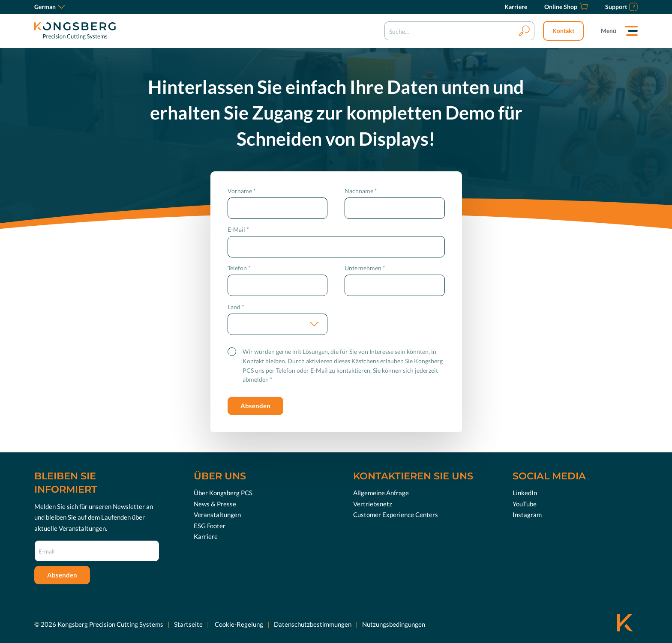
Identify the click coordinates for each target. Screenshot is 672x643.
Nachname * (361, 191)
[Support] (621, 7)
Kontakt (563, 31)
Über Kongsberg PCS (223, 493)
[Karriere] (516, 7)
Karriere (206, 536)
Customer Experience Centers (396, 514)
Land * (236, 307)
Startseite (188, 624)
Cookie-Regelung (238, 624)
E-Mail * (238, 229)
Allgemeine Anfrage (381, 493)
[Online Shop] (566, 7)
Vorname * (242, 191)
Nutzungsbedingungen (394, 624)
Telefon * (239, 268)
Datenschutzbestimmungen (313, 624)
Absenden (255, 406)
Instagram (527, 514)
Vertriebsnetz (373, 504)
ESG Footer (210, 526)
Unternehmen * (365, 268)
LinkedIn (525, 493)
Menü (609, 31)
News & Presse (215, 504)
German (49, 7)
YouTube (525, 504)
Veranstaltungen (217, 514)
